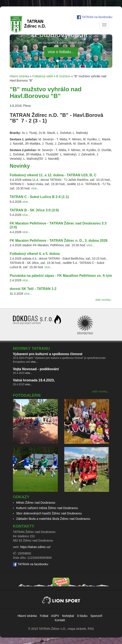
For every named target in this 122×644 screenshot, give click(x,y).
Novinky (20, 166)
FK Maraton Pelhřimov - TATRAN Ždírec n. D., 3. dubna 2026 (59, 241)
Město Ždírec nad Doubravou (36, 503)
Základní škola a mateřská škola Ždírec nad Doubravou (53, 519)
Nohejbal (68, 616)
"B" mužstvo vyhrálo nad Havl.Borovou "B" (46, 93)
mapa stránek (77, 629)
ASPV (55, 616)
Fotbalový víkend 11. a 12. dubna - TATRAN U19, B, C (53, 175)
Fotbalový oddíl (43, 76)
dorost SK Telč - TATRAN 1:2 (33, 289)
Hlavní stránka (19, 76)
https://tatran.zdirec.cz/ (35, 547)
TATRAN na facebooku (97, 17)
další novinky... (104, 300)
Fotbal (44, 616)
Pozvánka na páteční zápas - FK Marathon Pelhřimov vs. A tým (61, 276)
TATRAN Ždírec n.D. (52, 629)
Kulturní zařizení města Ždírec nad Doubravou (47, 508)
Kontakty (24, 526)
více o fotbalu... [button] (61, 52)
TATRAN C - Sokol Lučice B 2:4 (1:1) (39, 197)
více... (35, 188)
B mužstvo (63, 76)
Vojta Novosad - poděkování (36, 369)
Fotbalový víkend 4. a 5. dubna (35, 254)
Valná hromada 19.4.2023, (34, 380)
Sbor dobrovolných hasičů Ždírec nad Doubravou (49, 513)
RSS (91, 629)
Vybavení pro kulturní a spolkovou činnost (48, 354)
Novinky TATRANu (31, 348)
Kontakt (60, 620)
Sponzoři (96, 616)
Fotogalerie (27, 395)
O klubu (82, 616)
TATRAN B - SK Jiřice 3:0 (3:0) (34, 210)
